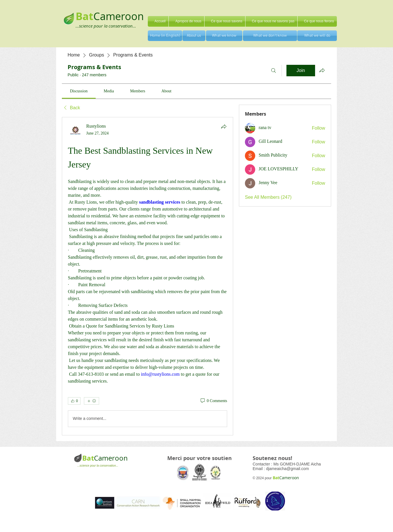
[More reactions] (92, 401)
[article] (148, 276)
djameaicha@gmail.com (288, 469)
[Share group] (322, 70)
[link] (79, 91)
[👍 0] (74, 401)
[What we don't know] (270, 36)
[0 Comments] (213, 401)
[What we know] (224, 36)
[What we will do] (317, 36)
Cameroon (119, 16)
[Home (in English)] (165, 36)
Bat (88, 458)
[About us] (194, 36)
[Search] (274, 71)
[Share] (224, 126)
